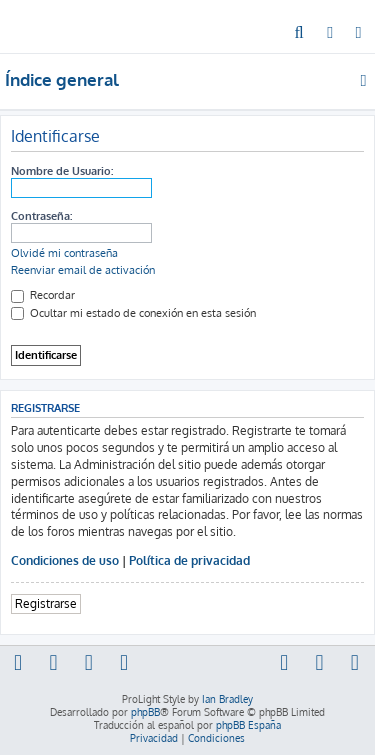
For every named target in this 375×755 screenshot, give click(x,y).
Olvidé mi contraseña (64, 253)
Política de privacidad (189, 560)
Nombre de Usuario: (62, 171)
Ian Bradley (227, 699)
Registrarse (46, 603)
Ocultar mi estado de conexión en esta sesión (133, 313)
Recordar (43, 295)
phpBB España (248, 725)
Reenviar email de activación (83, 270)
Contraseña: (41, 216)
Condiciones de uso (65, 560)
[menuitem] (299, 34)
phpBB (145, 712)
